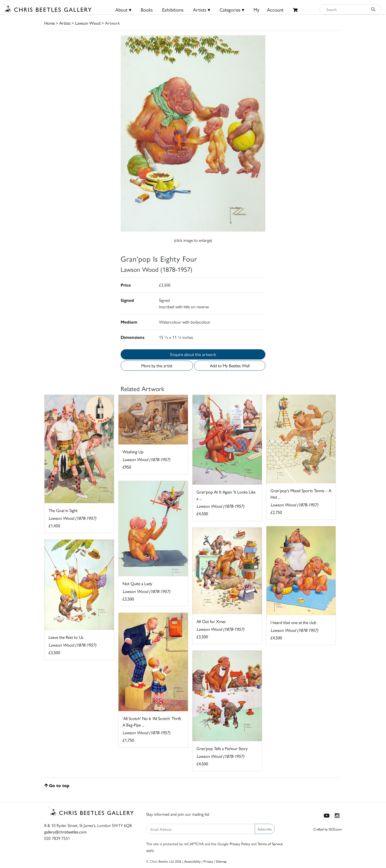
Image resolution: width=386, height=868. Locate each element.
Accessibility (192, 861)
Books (147, 10)
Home (49, 23)
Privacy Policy (240, 844)
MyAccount (269, 10)
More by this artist (157, 366)
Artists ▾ (202, 10)
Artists (65, 23)
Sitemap (221, 861)
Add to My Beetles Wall (230, 366)
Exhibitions (173, 10)
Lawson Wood (88, 23)
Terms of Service (270, 844)
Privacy (208, 861)
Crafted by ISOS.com (328, 829)
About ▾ (123, 10)
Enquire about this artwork (193, 354)
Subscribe (265, 829)
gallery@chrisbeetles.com (65, 832)
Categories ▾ (232, 10)
